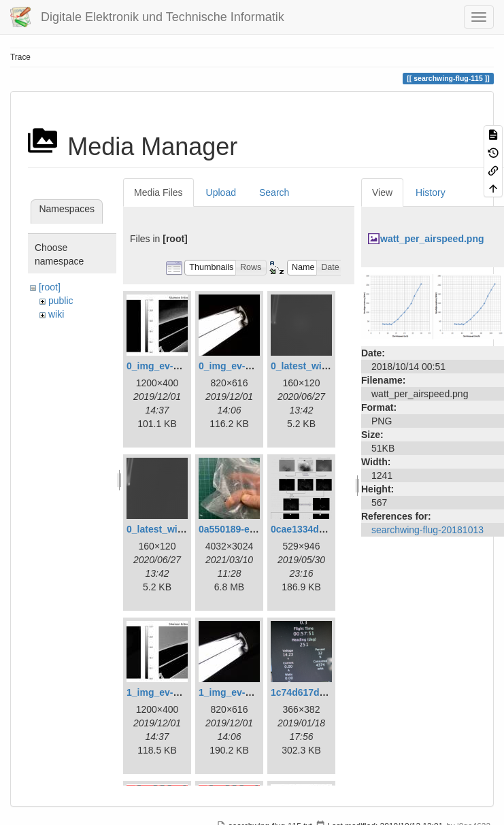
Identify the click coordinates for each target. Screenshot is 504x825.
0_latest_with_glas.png (323, 366)
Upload (221, 192)
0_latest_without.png (174, 529)
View (382, 192)
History (431, 192)
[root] (50, 287)
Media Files (158, 192)
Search (274, 192)
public (61, 301)
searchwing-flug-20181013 (427, 530)
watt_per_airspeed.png (432, 239)
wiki (56, 314)
